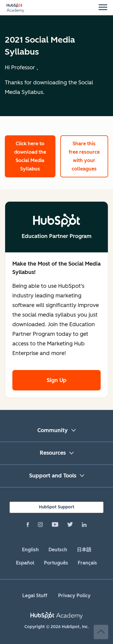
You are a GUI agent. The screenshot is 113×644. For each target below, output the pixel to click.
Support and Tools (53, 476)
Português (56, 563)
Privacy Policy (74, 596)
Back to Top (101, 632)
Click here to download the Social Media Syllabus (30, 156)
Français (87, 563)
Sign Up (57, 380)
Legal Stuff (35, 596)
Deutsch (58, 550)
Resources (53, 453)
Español (25, 563)
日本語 (84, 550)
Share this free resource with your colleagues (84, 156)
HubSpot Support (57, 507)
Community (53, 430)
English (30, 550)
